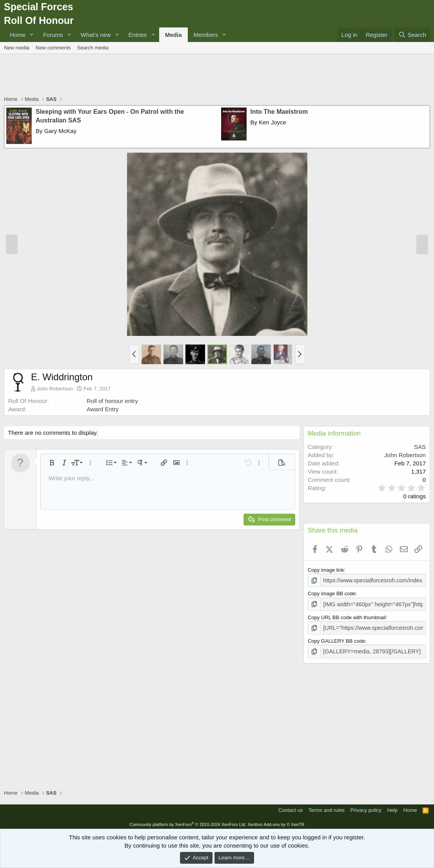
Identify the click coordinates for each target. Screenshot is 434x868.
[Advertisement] (217, 76)
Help (393, 807)
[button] (32, 35)
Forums (53, 35)
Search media (93, 48)
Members (206, 35)
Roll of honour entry (112, 401)
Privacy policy (366, 807)
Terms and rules (327, 807)
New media (17, 48)
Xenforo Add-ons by (276, 821)
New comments (53, 48)
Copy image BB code (332, 593)
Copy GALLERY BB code (336, 639)
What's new (96, 35)
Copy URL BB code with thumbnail (347, 616)
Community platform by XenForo (188, 821)
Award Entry (103, 409)
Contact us (291, 807)
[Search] (412, 35)
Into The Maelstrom (279, 112)
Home (18, 35)
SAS (420, 447)
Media (173, 35)
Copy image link (326, 570)
